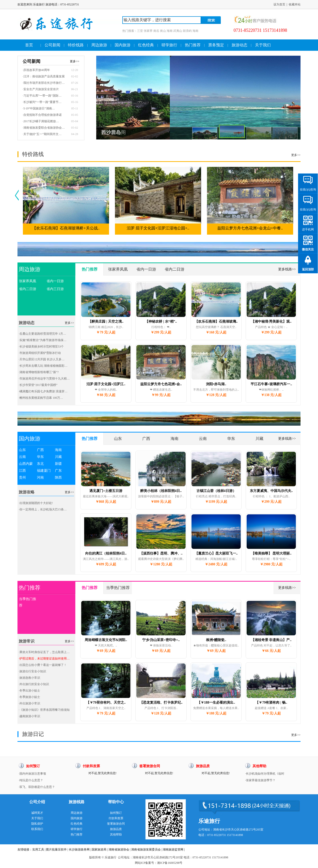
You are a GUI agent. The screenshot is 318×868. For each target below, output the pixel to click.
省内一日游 (55, 281)
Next (295, 89)
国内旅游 (123, 45)
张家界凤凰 (28, 281)
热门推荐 (193, 45)
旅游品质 (116, 829)
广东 (58, 471)
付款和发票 (116, 818)
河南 (40, 477)
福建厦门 (44, 471)
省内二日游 (28, 289)
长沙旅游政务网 (79, 850)
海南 (58, 450)
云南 (22, 457)
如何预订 (116, 813)
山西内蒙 (26, 464)
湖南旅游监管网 (173, 850)
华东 (40, 457)
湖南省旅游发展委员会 (146, 850)
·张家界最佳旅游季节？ (260, 780)
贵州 (22, 477)
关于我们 (263, 45)
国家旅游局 (99, 850)
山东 (22, 450)
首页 (29, 45)
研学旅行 (169, 45)
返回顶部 (308, 269)
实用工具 (38, 850)
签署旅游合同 (116, 824)
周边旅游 (99, 45)
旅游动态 (239, 45)
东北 (40, 464)
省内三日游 (55, 289)
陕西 (58, 477)
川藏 (58, 457)
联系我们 (37, 829)
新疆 (58, 464)
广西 (40, 450)
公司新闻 (52, 45)
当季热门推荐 (28, 602)
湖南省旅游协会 (119, 850)
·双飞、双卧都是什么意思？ (37, 787)
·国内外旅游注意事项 (32, 774)
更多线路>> (287, 269)
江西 (22, 471)
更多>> (296, 155)
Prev (102, 89)
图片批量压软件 (56, 850)
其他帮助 (116, 834)
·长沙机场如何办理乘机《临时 (265, 774)
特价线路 (76, 45)
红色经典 (146, 45)
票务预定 (216, 45)
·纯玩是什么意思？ (31, 780)
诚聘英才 (37, 813)
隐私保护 (37, 824)
